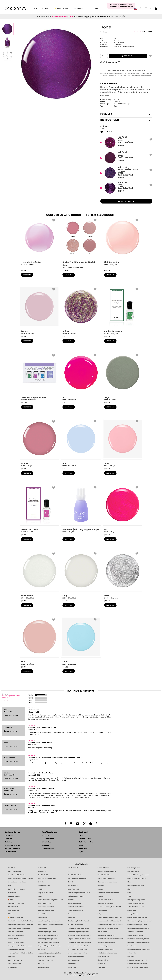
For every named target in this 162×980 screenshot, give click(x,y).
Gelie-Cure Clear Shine (16, 942)
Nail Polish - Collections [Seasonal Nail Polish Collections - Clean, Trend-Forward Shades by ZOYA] (16, 889)
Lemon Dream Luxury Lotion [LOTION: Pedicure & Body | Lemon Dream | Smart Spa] (77, 953)
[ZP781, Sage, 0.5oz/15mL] (123, 377)
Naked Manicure (85, 839)
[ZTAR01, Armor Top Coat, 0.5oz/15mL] (39, 509)
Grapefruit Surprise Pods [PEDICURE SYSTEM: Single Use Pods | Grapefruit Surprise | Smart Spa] (136, 903)
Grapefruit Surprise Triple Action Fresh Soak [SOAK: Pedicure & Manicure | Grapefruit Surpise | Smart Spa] (20, 925)
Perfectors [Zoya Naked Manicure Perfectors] (11, 957)
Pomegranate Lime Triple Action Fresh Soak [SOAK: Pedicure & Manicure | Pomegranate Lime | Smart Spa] (110, 921)
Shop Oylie (71, 918)
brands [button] (46, 9)
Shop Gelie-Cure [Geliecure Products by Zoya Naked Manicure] (13, 910)
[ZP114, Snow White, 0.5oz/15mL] (39, 575)
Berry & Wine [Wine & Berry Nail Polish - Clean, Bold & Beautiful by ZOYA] (42, 914)
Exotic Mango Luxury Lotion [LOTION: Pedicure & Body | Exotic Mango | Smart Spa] (77, 949)
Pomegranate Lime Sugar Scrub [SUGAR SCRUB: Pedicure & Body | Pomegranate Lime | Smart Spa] (138, 928)
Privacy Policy (10, 852)
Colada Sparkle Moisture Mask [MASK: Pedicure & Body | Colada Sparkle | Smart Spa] (48, 942)
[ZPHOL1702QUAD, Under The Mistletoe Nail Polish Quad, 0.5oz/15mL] (81, 243)
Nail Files (131, 957)
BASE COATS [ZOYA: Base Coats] (42, 868)
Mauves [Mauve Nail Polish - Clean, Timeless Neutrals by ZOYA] (70, 914)
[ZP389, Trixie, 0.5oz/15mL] (123, 575)
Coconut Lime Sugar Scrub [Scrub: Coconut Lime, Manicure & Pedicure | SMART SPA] (137, 878)
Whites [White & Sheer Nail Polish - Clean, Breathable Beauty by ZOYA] (10, 914)
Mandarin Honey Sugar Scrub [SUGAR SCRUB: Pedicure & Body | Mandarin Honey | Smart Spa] (108, 928)
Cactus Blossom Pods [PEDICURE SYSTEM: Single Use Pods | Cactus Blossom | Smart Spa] (75, 910)
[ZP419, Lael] (126, 158)
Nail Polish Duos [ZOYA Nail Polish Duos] (133, 871)
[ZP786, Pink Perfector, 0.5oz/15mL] (123, 243)
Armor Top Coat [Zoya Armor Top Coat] (73, 889)
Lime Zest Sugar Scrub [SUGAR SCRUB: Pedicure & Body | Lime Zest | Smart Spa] (15, 932)
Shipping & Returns (12, 845)
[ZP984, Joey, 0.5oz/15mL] (123, 443)
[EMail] (116, 62)
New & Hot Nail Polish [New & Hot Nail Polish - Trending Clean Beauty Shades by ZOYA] (75, 875)
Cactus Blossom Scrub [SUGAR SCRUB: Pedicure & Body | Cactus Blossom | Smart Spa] (135, 935)
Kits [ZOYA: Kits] (69, 871)
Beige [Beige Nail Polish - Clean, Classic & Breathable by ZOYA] (99, 914)
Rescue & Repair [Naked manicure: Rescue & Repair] (103, 868)
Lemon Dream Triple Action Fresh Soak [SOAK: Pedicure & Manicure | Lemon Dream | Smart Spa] (50, 925)
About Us (45, 836)
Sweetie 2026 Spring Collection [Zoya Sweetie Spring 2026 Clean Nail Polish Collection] (138, 875)
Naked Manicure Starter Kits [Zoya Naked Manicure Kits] (137, 964)
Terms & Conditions (12, 849)
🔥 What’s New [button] (62, 9)
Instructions (125, 120)
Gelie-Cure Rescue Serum (136, 907)
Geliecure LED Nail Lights (46, 957)
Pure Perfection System (62, 17)
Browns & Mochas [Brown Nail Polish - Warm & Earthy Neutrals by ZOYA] (14, 896)
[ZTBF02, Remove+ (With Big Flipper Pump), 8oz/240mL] (81, 509)
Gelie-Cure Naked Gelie (16, 935)
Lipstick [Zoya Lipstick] (70, 882)
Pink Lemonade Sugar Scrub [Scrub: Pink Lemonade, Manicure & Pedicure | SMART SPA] (107, 882)
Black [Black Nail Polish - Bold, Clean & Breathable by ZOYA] (40, 896)
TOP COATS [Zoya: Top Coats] (12, 868)
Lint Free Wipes (103, 960)
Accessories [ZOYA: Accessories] (42, 871)
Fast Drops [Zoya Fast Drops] (41, 889)
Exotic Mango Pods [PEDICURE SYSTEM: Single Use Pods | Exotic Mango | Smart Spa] (74, 903)
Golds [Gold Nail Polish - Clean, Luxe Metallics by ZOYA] (129, 896)
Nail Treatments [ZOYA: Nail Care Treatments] (73, 960)
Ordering (8, 842)
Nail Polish (105, 96)
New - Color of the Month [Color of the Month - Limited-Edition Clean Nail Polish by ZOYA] (106, 878)
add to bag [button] (122, 56)
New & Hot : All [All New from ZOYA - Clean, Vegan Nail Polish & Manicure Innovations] (43, 875)
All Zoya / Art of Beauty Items (138, 967)
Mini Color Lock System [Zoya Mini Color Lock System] (76, 896)
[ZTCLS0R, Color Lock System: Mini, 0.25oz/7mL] (39, 377)
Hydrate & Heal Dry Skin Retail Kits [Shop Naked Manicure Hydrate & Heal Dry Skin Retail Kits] (110, 907)
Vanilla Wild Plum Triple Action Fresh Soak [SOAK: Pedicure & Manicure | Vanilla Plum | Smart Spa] (20, 921)
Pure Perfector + (133, 946)
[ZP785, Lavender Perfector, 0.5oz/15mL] (39, 243)
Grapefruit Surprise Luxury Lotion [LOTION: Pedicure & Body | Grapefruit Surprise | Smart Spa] (49, 953)
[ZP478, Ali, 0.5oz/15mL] (81, 377)
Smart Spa (83, 849)
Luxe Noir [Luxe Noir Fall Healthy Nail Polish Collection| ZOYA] (71, 900)
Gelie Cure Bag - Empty (76, 957)
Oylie (81, 852)
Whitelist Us (46, 842)
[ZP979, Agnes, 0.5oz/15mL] (39, 311)
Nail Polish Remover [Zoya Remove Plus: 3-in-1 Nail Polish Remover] (15, 960)
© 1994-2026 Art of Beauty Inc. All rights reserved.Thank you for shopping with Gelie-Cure (81, 974)
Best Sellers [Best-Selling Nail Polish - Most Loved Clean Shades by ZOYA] (12, 893)
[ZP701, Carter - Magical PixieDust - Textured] (126, 173)
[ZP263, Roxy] (126, 143)
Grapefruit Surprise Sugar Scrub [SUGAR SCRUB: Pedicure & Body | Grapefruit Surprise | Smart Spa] (79, 932)
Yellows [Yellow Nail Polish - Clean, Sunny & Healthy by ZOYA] (100, 896)
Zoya (81, 836)
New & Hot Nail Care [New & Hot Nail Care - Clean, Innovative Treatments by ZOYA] (105, 875)
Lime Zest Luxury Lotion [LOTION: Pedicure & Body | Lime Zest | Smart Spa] (106, 949)
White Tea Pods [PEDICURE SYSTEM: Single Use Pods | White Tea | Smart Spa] (13, 907)
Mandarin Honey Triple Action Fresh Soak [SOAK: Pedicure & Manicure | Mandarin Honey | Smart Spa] (140, 921)
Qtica (81, 845)
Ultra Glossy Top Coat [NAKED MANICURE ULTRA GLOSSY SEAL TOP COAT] (45, 960)
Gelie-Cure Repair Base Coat (137, 918)
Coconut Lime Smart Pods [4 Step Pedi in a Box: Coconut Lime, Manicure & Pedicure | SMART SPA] (17, 882)
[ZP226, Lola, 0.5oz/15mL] (123, 509)
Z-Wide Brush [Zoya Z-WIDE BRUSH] (13, 967)
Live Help (8, 839)
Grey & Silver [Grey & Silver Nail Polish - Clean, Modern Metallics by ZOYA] (132, 910)
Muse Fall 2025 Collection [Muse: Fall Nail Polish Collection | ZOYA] (47, 878)
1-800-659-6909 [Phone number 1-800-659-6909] (48, 849)
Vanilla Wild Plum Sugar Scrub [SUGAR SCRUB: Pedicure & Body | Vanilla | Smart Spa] (78, 928)
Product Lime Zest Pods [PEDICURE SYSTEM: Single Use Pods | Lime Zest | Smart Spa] (76, 907)
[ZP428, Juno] (126, 188)
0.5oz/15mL (111, 40)
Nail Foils (41, 964)
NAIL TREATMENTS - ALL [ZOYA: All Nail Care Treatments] (76, 925)
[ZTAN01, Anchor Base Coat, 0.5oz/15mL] (123, 311)
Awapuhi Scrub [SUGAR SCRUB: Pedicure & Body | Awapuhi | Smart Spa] (13, 939)
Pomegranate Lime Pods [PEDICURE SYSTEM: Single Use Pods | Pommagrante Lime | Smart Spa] (46, 907)
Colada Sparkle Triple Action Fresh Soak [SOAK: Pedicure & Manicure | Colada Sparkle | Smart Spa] (110, 925)
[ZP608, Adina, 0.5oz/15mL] (81, 311)
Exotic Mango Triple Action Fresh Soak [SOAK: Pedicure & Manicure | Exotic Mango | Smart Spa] (50, 921)
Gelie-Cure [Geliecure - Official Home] (101, 967)
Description (109, 84)
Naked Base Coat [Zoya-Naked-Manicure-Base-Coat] (103, 957)
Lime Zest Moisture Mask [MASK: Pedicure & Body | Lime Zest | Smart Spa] (106, 942)
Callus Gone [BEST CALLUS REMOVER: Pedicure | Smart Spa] (72, 967)
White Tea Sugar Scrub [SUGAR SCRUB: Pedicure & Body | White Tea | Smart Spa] (135, 932)
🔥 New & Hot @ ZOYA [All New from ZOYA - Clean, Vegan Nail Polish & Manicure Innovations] (15, 918)
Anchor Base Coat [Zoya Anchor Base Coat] (44, 886)
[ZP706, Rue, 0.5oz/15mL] (39, 641)
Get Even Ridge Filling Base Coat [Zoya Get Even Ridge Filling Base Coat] (79, 893)
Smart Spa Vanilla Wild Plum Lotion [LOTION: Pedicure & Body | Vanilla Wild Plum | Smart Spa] (20, 953)
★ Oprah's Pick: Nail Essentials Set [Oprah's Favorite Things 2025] (79, 939)
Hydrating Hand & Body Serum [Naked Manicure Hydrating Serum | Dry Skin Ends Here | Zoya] (138, 939)
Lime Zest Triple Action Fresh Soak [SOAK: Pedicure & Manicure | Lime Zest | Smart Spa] (79, 921)
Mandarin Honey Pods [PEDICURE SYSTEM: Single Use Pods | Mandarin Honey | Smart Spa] (105, 903)
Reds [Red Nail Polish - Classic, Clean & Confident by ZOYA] (9, 886)
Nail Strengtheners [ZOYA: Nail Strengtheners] (134, 868)
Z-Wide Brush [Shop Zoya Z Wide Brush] (42, 918)
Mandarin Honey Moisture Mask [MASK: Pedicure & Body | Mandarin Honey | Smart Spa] (139, 942)
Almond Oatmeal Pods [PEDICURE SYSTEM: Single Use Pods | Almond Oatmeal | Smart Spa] (105, 900)
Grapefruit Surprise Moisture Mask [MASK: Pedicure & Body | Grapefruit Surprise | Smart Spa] (50, 946)
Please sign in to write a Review (11, 697)
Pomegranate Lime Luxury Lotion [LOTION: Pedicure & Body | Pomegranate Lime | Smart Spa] (139, 949)
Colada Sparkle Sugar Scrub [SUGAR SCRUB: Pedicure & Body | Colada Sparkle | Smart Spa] (137, 925)
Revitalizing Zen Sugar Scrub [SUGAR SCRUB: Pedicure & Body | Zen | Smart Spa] (48, 939)
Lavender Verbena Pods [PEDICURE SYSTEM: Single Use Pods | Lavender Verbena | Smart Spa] (46, 910)
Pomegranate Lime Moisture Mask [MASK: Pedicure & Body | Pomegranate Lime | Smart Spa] (20, 946)
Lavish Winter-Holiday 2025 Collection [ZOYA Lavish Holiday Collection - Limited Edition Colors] (20, 878)
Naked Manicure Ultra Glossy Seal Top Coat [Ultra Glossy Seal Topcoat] (110, 939)
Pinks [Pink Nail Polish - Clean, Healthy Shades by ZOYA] (129, 882)
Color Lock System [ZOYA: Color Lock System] (14, 871)
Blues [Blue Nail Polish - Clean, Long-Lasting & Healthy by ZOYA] (129, 889)
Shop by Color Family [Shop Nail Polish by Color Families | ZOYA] (45, 893)
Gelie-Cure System (86, 842)
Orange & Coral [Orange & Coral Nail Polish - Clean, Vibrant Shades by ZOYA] (133, 914)
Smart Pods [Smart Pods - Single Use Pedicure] (72, 964)
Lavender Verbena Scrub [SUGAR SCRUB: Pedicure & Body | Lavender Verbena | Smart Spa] (106, 935)
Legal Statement (48, 839)
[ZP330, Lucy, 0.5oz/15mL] (81, 575)
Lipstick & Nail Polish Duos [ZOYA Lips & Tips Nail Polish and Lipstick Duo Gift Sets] (17, 875)
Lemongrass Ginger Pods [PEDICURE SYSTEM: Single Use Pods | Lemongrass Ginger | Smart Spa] (136, 900)
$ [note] (121, 146)
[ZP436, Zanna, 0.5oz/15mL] (39, 443)
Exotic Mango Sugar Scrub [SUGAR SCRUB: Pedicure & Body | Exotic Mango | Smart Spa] (47, 932)
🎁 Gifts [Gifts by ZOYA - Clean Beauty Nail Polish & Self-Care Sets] (10, 900)
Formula (125, 114)
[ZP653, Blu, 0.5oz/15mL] (81, 443)
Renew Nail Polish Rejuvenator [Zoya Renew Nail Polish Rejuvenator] (108, 893)
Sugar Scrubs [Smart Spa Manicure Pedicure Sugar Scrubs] (42, 928)
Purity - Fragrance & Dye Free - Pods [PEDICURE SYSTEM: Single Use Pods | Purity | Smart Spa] (50, 900)
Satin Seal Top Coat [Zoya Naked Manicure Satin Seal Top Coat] (15, 964)
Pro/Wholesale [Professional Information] (81, 9)
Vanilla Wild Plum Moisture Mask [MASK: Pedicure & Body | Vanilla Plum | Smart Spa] (79, 942)
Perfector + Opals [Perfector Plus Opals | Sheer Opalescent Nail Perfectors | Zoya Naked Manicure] (103, 946)
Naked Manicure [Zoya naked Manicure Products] (43, 967)
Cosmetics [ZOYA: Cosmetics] (101, 964)
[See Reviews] (143, 31)
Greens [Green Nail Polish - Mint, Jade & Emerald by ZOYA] (130, 893)
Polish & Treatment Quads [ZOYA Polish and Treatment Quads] (107, 871)
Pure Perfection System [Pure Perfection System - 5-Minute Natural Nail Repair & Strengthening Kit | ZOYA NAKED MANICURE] (16, 949)
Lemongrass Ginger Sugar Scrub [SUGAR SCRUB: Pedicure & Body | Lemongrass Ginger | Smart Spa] (19, 928)
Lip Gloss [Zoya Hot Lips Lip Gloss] (101, 886)
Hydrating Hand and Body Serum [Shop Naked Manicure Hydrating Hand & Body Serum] (79, 935)
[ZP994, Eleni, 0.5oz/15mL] (81, 641)
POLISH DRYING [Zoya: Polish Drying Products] (73, 868)
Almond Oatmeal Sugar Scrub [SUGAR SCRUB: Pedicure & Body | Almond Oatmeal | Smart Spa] (48, 935)
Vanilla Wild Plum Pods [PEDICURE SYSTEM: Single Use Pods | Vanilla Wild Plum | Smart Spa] (16, 903)
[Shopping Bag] (156, 9)
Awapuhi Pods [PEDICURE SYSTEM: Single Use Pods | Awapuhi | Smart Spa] (102, 910)
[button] (16, 9)
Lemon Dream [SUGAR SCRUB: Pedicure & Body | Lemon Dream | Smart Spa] (102, 932)
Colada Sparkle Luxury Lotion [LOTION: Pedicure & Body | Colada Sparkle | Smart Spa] (108, 953)
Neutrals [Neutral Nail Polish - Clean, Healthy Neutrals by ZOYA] (41, 882)
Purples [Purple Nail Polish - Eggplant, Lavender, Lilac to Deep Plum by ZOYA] (100, 889)
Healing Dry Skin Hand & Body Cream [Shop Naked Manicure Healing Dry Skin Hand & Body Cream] (110, 918)
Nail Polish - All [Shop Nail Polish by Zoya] (73, 886)
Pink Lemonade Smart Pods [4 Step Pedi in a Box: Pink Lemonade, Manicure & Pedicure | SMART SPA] (77, 878)
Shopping (46, 845)
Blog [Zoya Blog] (96, 9)
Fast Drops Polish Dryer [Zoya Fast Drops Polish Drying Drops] (136, 886)
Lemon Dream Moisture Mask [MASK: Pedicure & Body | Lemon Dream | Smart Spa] (78, 946)
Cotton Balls (132, 953)
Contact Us (9, 836)
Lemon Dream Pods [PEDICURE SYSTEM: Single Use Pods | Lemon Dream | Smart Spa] (44, 903)
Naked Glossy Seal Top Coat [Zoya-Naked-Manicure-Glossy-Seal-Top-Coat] (137, 960)
